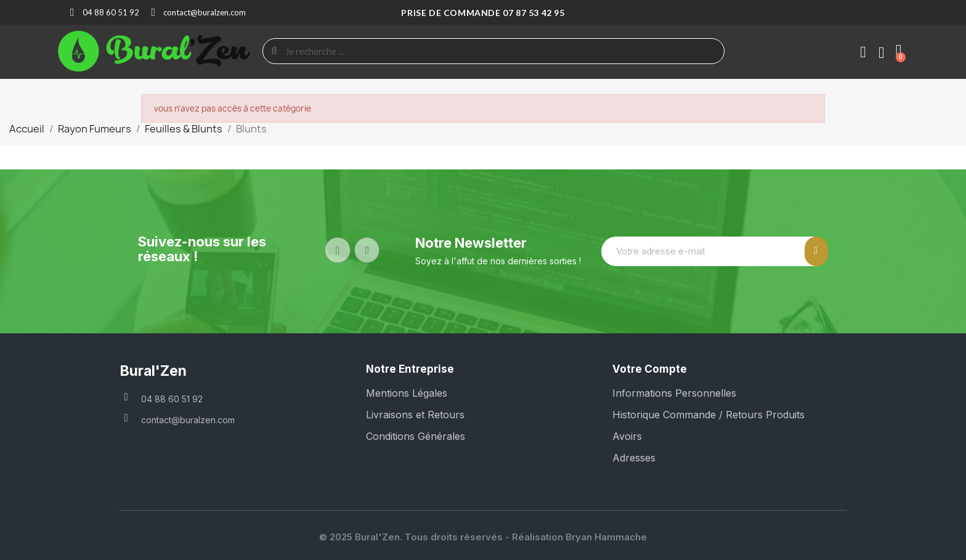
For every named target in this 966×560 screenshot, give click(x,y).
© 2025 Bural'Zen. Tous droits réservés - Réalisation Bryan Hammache (483, 537)
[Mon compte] (863, 52)
